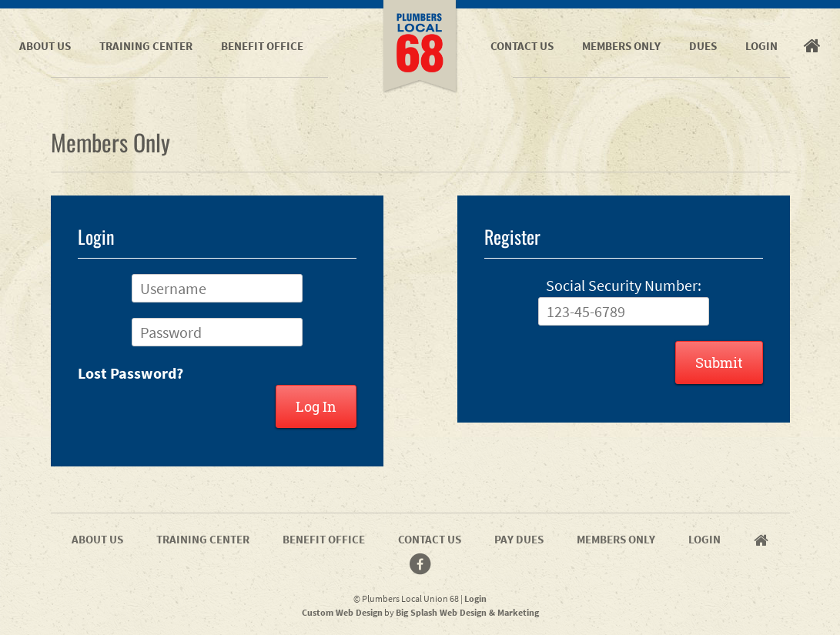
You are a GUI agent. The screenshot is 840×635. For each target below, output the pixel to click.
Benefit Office (262, 46)
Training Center (146, 46)
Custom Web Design (342, 612)
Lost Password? (131, 373)
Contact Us (522, 46)
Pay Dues (519, 539)
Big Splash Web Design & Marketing (467, 612)
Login (761, 46)
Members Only (621, 46)
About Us (45, 46)
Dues (703, 46)
